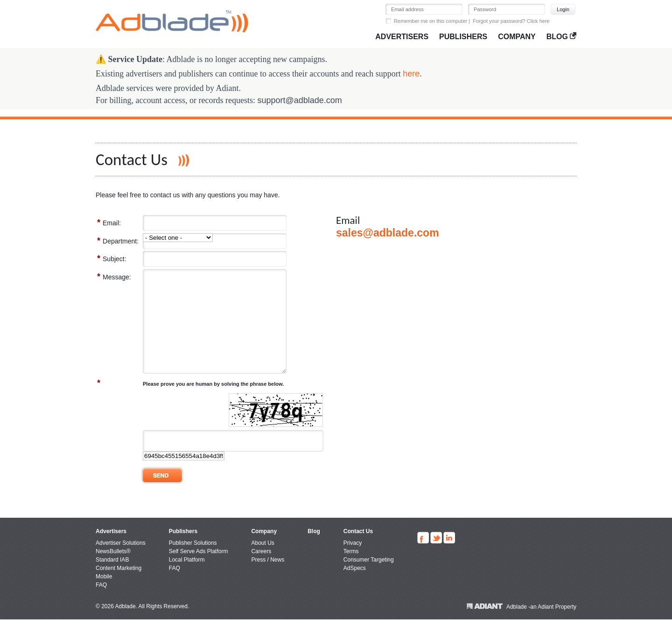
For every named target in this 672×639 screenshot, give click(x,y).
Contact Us (358, 551)
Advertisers (402, 37)
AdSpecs (355, 588)
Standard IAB (112, 579)
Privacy (353, 563)
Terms (351, 571)
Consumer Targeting (369, 579)
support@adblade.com (299, 100)
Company (517, 37)
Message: (114, 277)
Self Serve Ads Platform (199, 571)
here (411, 74)
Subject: (112, 258)
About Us (262, 563)
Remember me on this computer (430, 21)
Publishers (463, 37)
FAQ (101, 604)
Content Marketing (119, 588)
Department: (118, 241)
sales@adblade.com (388, 233)
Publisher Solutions (193, 563)
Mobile (104, 596)
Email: (109, 222)
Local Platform (187, 579)
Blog (561, 37)
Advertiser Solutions (121, 563)
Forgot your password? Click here (511, 21)
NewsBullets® (113, 571)
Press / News (268, 579)
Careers (261, 571)
